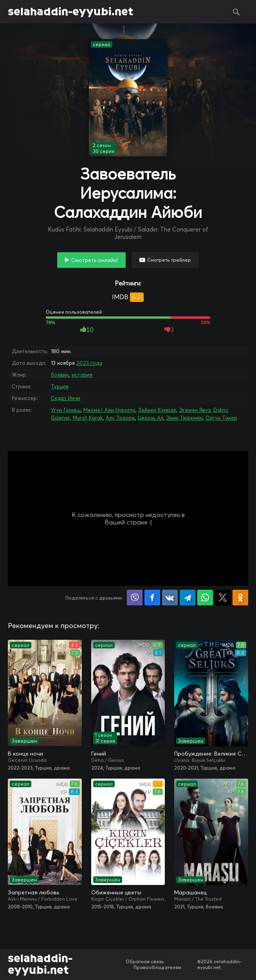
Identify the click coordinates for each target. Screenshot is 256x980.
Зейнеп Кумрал (157, 410)
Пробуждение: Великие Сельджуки (211, 754)
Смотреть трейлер (169, 260)
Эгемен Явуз (195, 410)
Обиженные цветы (116, 892)
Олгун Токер (221, 418)
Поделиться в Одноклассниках (240, 598)
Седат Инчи (66, 398)
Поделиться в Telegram (187, 598)
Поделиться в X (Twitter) (223, 598)
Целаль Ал (151, 418)
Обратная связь (145, 961)
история (82, 375)
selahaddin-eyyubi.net (71, 12)
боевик (60, 375)
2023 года (89, 363)
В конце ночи (25, 754)
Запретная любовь (33, 892)
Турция (60, 386)
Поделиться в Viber (135, 598)
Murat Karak (88, 418)
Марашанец (190, 892)
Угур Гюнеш (66, 410)
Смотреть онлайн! (95, 260)
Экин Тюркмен (184, 418)
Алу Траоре (120, 418)
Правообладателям (157, 967)
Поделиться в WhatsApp (205, 598)
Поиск (236, 12)
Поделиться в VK (170, 598)
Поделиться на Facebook (152, 598)
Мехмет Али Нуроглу (109, 410)
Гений (99, 754)
